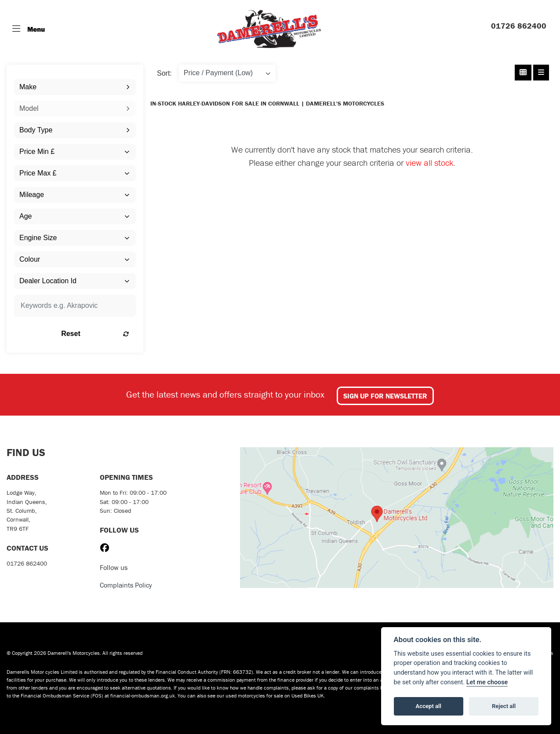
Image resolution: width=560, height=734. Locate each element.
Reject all (504, 706)
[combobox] (75, 87)
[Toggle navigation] (29, 29)
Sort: (164, 73)
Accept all (429, 706)
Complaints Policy (126, 585)
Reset (95, 334)
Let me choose (487, 682)
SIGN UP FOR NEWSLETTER (385, 396)
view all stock (429, 163)
